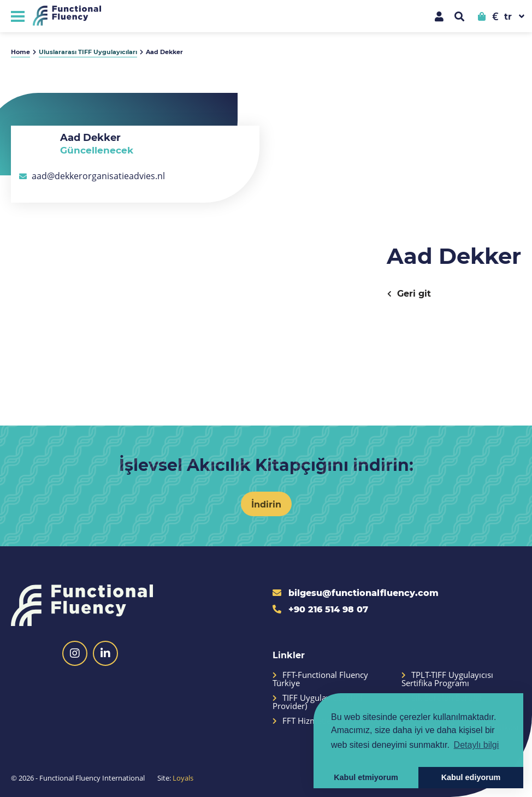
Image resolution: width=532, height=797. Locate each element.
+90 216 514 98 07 (320, 609)
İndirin (266, 504)
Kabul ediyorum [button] (471, 777)
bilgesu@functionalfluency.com (356, 592)
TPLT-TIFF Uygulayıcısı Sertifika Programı (447, 679)
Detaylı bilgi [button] (477, 745)
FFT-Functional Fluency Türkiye (320, 679)
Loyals (183, 778)
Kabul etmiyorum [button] (366, 777)
